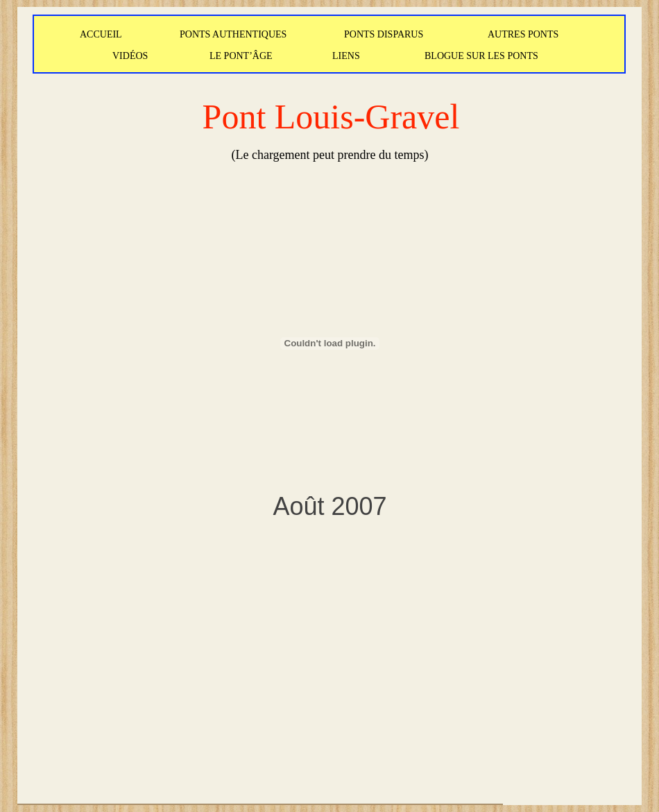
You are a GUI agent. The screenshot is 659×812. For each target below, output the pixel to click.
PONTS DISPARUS (384, 34)
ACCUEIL (101, 34)
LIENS (346, 56)
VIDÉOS (130, 56)
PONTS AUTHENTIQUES (233, 34)
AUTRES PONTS (523, 34)
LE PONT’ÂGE (241, 56)
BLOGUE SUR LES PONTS (481, 56)
